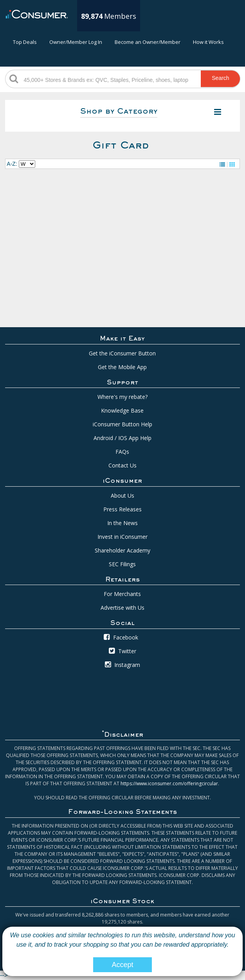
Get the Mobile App (122, 367)
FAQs (122, 452)
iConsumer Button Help (122, 424)
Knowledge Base (122, 410)
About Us (122, 495)
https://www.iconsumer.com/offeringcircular (169, 783)
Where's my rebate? (122, 397)
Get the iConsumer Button (122, 353)
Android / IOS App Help (122, 438)
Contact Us (122, 465)
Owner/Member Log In (76, 42)
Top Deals (25, 42)
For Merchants (122, 594)
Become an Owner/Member (148, 42)
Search (220, 78)
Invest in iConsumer (122, 537)
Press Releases (122, 509)
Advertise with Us (122, 608)
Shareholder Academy (122, 550)
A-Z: (12, 164)
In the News (122, 523)
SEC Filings (122, 564)
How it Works (208, 42)
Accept (122, 965)
